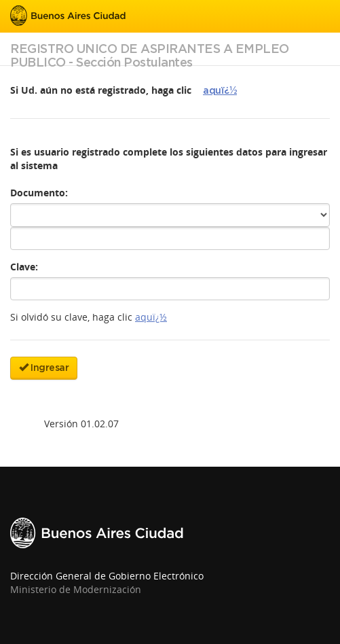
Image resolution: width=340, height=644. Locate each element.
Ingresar (44, 368)
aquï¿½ (220, 91)
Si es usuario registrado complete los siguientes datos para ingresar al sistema (169, 159)
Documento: (39, 193)
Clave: (24, 267)
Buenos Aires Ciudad (68, 16)
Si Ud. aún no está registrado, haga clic (101, 90)
